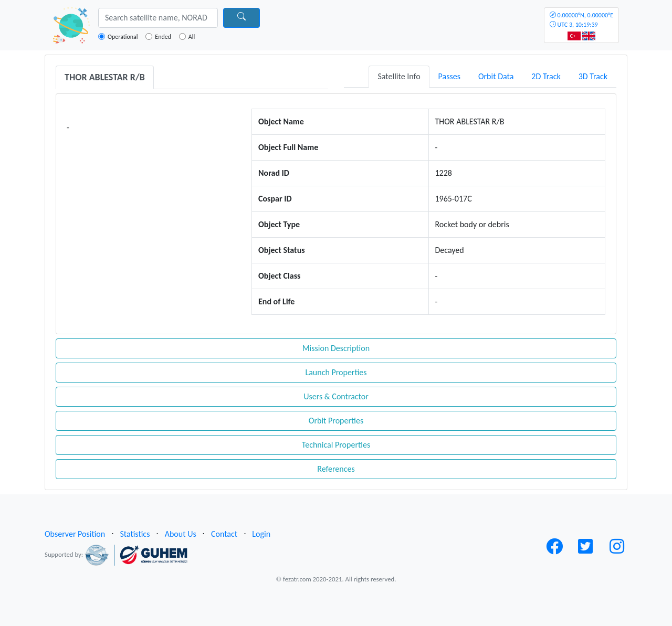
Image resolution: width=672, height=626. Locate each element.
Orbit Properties (336, 421)
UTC (581, 20)
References (336, 469)
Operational (123, 37)
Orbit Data (496, 76)
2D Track (546, 76)
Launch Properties (336, 372)
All (192, 37)
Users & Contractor (336, 396)
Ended (163, 37)
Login (261, 534)
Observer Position (75, 534)
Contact (224, 534)
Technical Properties (336, 445)
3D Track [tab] (593, 76)
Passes (449, 76)
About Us (181, 534)
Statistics (135, 534)
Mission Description (336, 348)
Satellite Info (399, 76)
